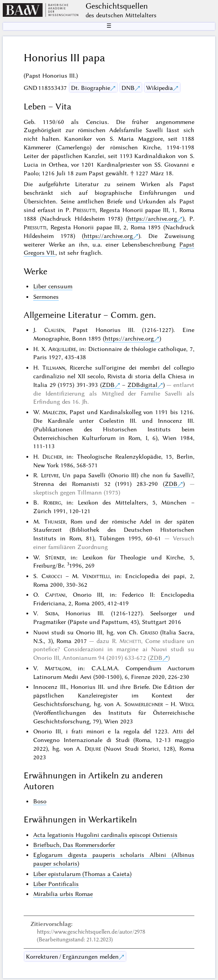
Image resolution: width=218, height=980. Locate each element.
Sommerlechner (144, 704)
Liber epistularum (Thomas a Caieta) (82, 874)
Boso (40, 801)
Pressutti (84, 210)
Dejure (93, 748)
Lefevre (50, 475)
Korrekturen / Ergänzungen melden (72, 956)
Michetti (130, 641)
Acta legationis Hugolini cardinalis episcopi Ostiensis (105, 835)
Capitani (55, 594)
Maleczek (54, 412)
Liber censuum (53, 286)
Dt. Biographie (91, 88)
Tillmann (54, 367)
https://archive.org (152, 218)
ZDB (108, 385)
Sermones (46, 297)
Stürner (55, 557)
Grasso (149, 632)
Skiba (51, 613)
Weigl (187, 704)
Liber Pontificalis (56, 884)
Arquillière (62, 349)
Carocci (52, 576)
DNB (128, 88)
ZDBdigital (142, 385)
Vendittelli (96, 576)
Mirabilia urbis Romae (63, 894)
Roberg (52, 502)
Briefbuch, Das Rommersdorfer (74, 845)
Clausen (54, 330)
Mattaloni (57, 668)
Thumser (55, 521)
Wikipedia (160, 88)
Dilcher (52, 456)
